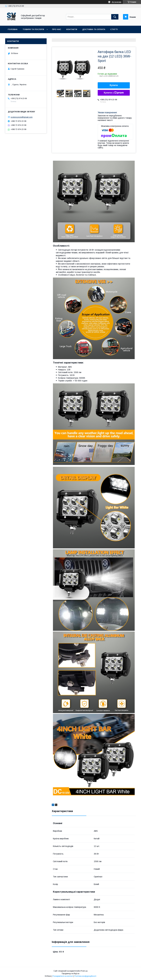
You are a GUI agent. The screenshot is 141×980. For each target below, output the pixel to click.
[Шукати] (115, 17)
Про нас (57, 29)
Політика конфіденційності (85, 976)
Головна (13, 29)
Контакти (72, 29)
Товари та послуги (33, 29)
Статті (114, 29)
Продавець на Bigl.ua (70, 974)
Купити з (114, 93)
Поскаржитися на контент (63, 976)
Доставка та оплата (94, 29)
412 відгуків (116, 2)
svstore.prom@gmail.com (22, 117)
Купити (114, 85)
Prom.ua (84, 971)
